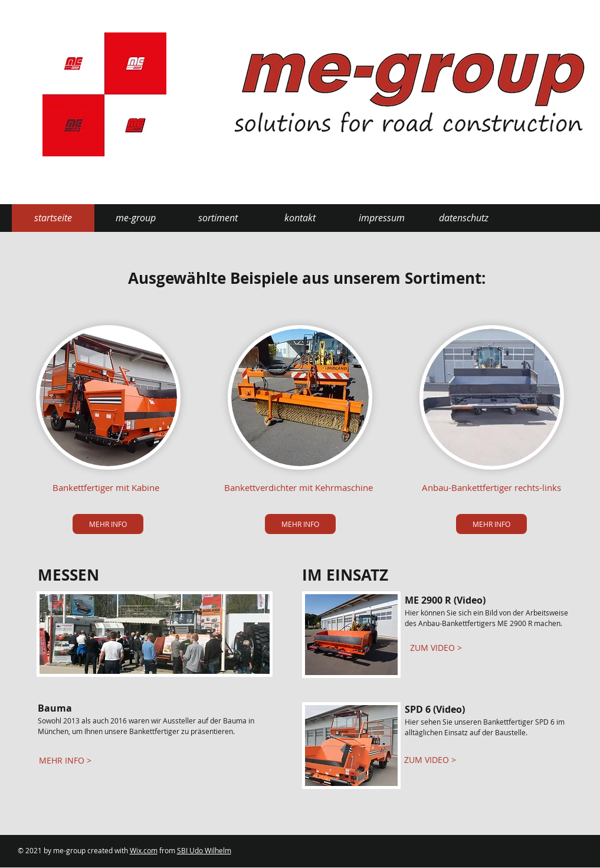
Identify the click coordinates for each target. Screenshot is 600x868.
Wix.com (144, 850)
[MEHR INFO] (108, 524)
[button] (136, 218)
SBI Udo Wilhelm (204, 850)
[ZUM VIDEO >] (436, 648)
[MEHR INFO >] (65, 761)
